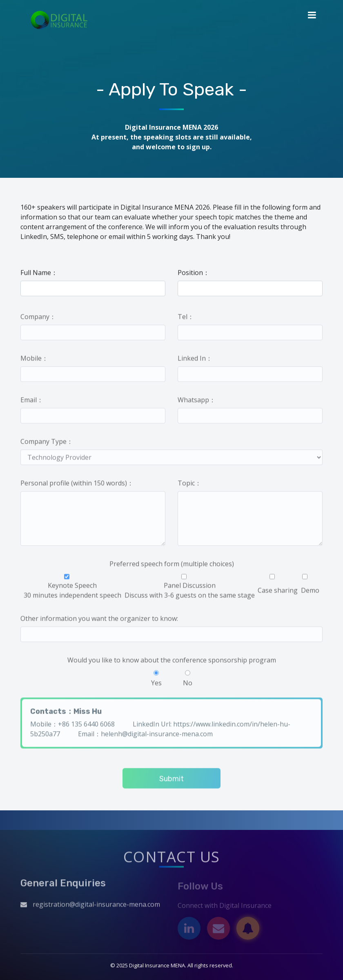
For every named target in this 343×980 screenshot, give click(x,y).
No (188, 681)
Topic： (189, 485)
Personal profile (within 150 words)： (77, 485)
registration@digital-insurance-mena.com (96, 906)
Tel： (186, 319)
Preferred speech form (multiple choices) (172, 566)
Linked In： (195, 360)
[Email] (218, 930)
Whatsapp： (197, 402)
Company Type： (47, 443)
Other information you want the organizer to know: (99, 620)
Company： (38, 319)
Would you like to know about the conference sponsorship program (172, 662)
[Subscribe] (248, 930)
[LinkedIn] (189, 930)
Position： (194, 273)
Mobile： (34, 360)
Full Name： (39, 273)
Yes (156, 681)
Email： (32, 402)
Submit (171, 781)
